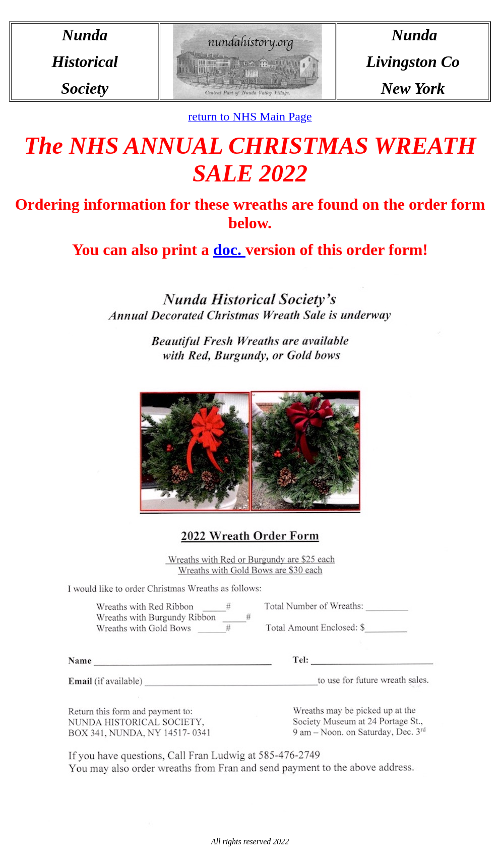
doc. (229, 250)
